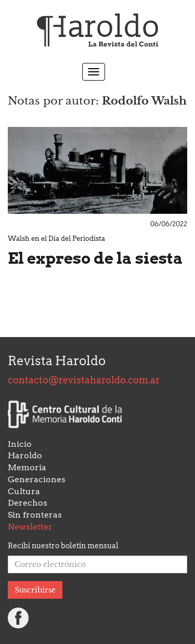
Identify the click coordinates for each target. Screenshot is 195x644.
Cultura (24, 491)
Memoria (27, 467)
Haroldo (25, 455)
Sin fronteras (35, 515)
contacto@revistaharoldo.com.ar (84, 380)
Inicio (20, 444)
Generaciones (37, 479)
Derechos (28, 503)
